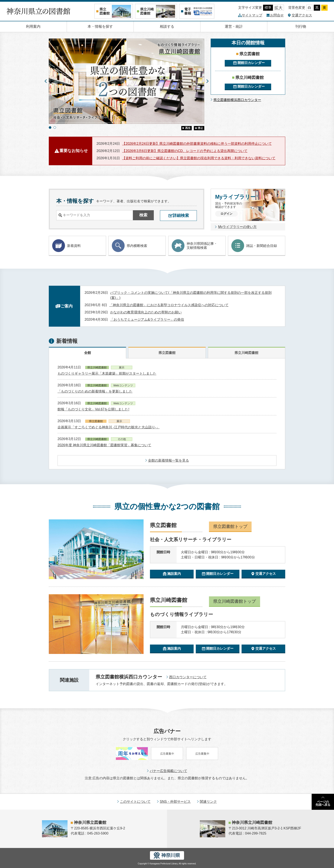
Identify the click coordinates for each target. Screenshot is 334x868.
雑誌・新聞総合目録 (254, 246)
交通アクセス (302, 15)
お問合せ (277, 15)
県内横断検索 (130, 246)
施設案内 (174, 574)
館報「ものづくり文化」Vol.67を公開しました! (93, 409)
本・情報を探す (100, 27)
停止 (200, 128)
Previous (46, 81)
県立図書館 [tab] (167, 353)
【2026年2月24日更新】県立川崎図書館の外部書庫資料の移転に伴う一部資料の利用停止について (197, 144)
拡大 (278, 8)
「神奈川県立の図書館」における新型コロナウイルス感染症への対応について (169, 305)
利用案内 (33, 27)
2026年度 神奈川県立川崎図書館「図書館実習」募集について (104, 445)
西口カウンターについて (188, 677)
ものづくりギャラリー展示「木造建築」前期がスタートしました (107, 373)
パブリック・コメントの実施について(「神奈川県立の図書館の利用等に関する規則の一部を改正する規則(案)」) (191, 295)
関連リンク (208, 802)
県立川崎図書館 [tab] (246, 353)
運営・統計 (234, 27)
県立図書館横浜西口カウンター (237, 100)
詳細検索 (181, 215)
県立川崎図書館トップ (235, 601)
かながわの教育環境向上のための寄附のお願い (146, 312)
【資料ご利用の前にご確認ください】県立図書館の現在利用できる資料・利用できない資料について (199, 158)
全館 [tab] (88, 353)
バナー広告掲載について (168, 771)
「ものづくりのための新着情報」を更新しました (95, 391)
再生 (188, 128)
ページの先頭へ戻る (323, 803)
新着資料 (66, 246)
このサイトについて (135, 802)
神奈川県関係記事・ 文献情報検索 (194, 246)
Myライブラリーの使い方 (237, 227)
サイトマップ (252, 15)
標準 (268, 8)
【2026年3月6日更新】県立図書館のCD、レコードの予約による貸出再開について (185, 151)
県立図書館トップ (230, 526)
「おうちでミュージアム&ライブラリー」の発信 (147, 320)
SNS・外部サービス (175, 802)
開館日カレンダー (251, 63)
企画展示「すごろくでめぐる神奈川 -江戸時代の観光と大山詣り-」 (109, 427)
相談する (167, 27)
